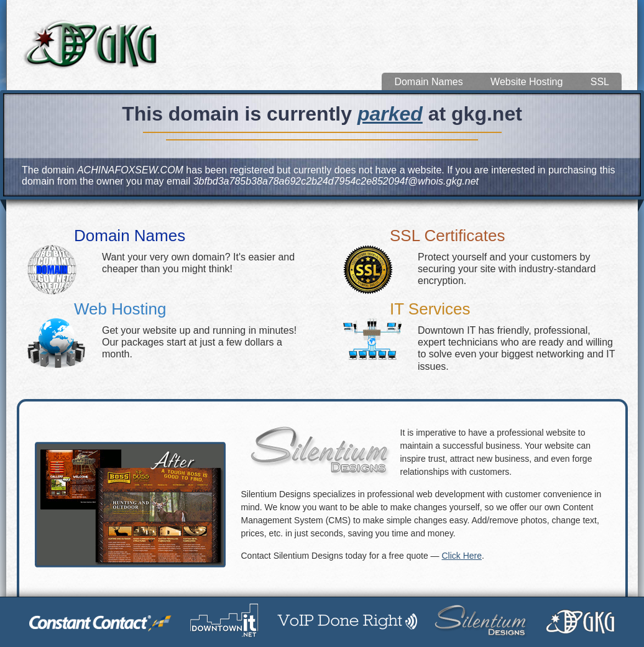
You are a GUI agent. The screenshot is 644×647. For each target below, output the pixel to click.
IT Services (430, 309)
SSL (600, 82)
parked (390, 114)
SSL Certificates (447, 236)
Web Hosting (120, 309)
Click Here (462, 556)
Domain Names (428, 82)
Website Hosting (527, 82)
